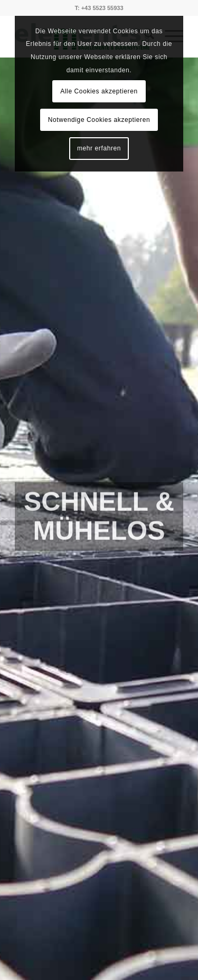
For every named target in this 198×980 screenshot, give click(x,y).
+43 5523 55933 (102, 8)
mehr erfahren (99, 148)
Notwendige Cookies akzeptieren (99, 120)
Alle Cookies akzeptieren (99, 91)
